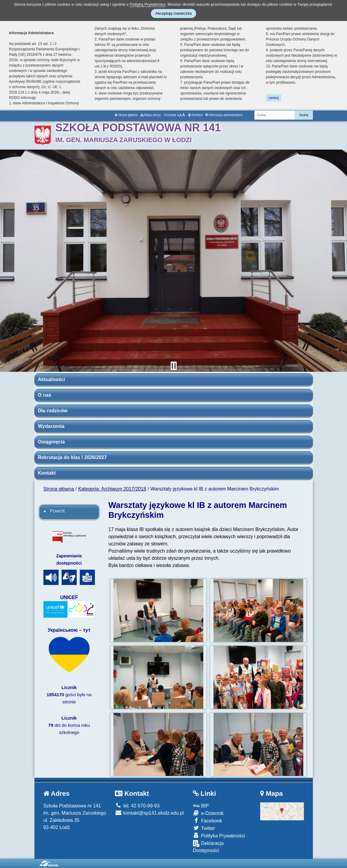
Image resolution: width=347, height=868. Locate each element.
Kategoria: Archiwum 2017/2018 (112, 489)
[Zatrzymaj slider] (174, 366)
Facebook (207, 820)
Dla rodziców (53, 411)
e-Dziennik (208, 813)
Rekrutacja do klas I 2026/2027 (72, 457)
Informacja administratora (224, 115)
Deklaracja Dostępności (208, 847)
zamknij (274, 98)
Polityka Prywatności (219, 835)
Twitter (204, 828)
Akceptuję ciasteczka (173, 13)
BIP (201, 806)
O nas (45, 395)
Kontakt (47, 473)
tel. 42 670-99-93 (137, 806)
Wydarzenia (51, 426)
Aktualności (52, 379)
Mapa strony (151, 115)
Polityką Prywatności (147, 4)
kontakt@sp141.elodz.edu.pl (149, 813)
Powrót (57, 511)
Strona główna (126, 115)
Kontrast (195, 115)
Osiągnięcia (51, 442)
